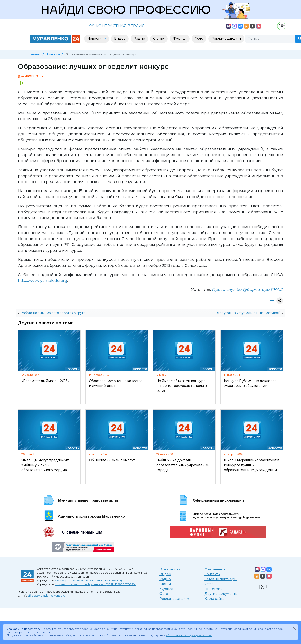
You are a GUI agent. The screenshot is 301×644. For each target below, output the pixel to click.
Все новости (170, 569)
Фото (164, 594)
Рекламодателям (174, 599)
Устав (209, 584)
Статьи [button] (159, 39)
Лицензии (214, 589)
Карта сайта (214, 599)
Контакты (212, 574)
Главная (34, 54)
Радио (165, 579)
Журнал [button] (180, 39)
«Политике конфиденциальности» (189, 635)
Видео (165, 574)
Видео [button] (120, 39)
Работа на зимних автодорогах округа (53, 313)
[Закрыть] (294, 628)
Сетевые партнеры (221, 579)
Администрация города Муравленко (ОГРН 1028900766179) (95, 584)
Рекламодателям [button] (226, 39)
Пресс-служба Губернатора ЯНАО (248, 289)
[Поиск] (270, 39)
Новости (53, 54)
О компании (215, 569)
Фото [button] (199, 39)
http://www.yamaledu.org (43, 280)
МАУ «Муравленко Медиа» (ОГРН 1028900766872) (88, 580)
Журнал (166, 589)
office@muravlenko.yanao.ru (47, 596)
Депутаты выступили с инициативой (249, 313)
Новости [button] (95, 39)
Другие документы (221, 594)
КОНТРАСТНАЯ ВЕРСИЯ (117, 26)
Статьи (165, 584)
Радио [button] (139, 39)
